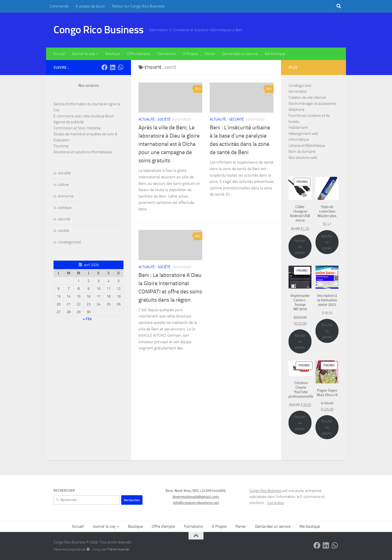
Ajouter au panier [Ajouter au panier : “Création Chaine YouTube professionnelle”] (300, 423)
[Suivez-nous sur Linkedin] (112, 67)
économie (66, 196)
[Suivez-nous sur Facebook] (104, 67)
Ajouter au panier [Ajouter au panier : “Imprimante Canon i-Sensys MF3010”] (300, 341)
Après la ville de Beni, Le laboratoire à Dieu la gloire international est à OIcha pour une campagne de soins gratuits (169, 144)
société (164, 119)
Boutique (113, 54)
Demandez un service (240, 54)
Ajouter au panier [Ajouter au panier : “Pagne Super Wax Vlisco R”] (327, 427)
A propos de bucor (90, 6)
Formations (167, 54)
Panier (210, 54)
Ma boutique (275, 54)
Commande (59, 6)
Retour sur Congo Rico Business (138, 6)
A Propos (190, 54)
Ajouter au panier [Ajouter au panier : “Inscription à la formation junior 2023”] (327, 331)
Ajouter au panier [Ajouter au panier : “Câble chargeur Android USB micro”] (300, 247)
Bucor (110, 116)
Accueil (59, 54)
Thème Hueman (118, 549)
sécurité (236, 119)
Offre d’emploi (139, 54)
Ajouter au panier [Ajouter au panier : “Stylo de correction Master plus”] (327, 242)
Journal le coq (83, 54)
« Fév (87, 319)
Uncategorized (69, 242)
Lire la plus (276, 503)
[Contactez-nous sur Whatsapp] (120, 67)
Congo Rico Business (99, 30)
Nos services (89, 86)
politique (65, 208)
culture (63, 185)
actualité (147, 119)
